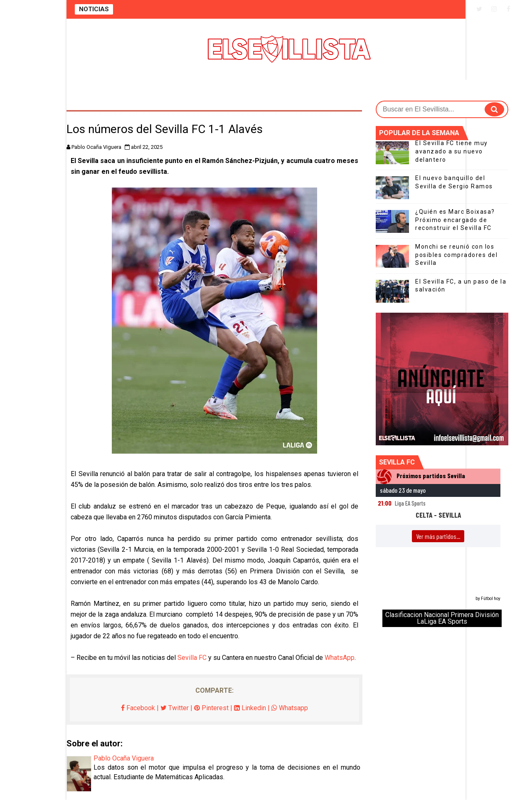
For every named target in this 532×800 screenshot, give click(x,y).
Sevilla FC (192, 658)
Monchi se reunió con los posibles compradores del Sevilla (456, 255)
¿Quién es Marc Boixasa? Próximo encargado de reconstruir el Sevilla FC (455, 220)
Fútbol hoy (491, 599)
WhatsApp (340, 658)
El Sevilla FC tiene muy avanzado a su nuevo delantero (452, 151)
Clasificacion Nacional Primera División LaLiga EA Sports (442, 618)
